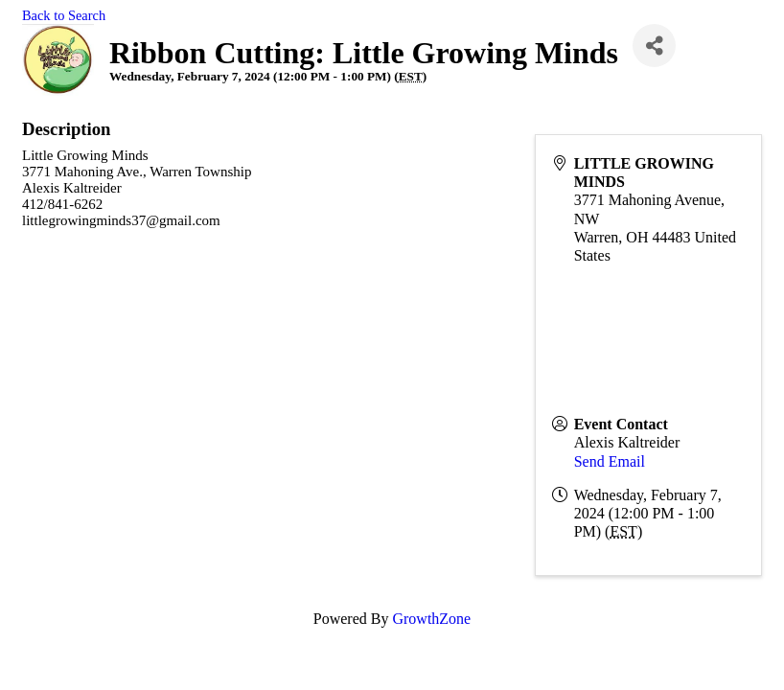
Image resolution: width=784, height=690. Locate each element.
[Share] (654, 46)
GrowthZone (431, 619)
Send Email (610, 461)
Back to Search (64, 15)
